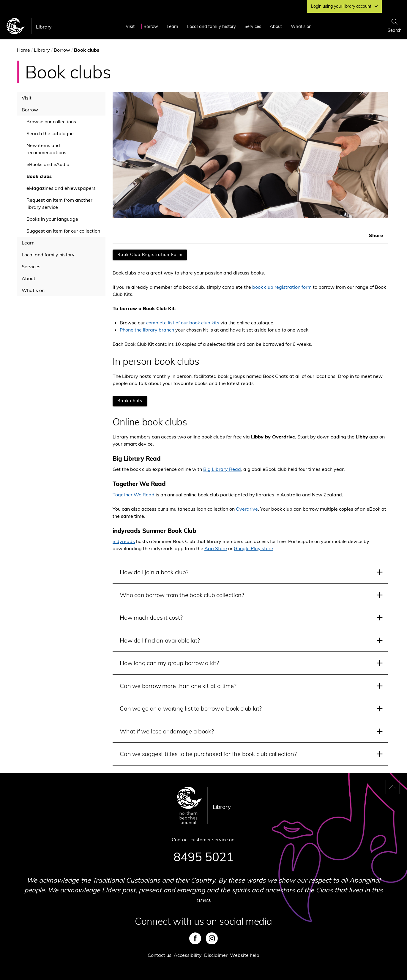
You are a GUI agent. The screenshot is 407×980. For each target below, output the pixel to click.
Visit (130, 26)
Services (253, 26)
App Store (216, 548)
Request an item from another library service (59, 203)
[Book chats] (130, 401)
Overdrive (247, 509)
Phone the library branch (147, 330)
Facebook (195, 938)
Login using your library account (344, 6)
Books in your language (52, 219)
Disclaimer (216, 955)
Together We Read (134, 495)
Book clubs (39, 176)
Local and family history (212, 26)
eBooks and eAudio (48, 164)
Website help (245, 955)
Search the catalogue (50, 133)
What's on (301, 26)
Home (23, 50)
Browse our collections (51, 121)
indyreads (124, 541)
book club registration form (282, 287)
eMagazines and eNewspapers (61, 188)
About (276, 26)
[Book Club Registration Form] (150, 255)
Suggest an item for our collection (63, 231)
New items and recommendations (46, 149)
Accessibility (188, 955)
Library (44, 27)
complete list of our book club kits (183, 323)
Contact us (160, 955)
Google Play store (253, 548)
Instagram (212, 938)
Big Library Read (222, 469)
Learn (172, 26)
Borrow (151, 26)
